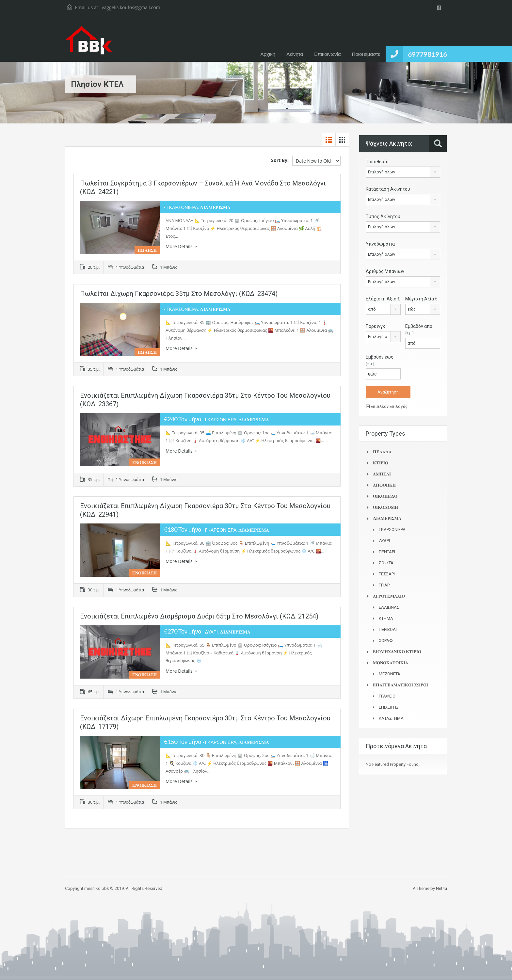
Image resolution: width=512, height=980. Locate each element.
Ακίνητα (295, 54)
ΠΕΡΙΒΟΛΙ (388, 629)
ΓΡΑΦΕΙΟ (387, 696)
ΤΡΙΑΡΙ (385, 585)
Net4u (441, 888)
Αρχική (268, 54)
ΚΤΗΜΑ (386, 618)
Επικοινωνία (327, 54)
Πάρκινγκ (376, 326)
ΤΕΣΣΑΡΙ (387, 574)
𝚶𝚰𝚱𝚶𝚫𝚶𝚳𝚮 (385, 507)
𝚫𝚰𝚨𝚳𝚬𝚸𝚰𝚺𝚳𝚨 (387, 518)
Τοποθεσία (377, 162)
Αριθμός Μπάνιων (385, 271)
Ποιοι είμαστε (366, 54)
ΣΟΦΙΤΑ (386, 563)
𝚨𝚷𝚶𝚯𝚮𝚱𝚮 (384, 485)
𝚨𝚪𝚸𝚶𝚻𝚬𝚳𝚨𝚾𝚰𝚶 (389, 596)
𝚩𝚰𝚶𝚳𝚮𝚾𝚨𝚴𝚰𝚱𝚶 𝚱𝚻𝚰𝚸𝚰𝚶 (397, 652)
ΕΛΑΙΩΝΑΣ (389, 607)
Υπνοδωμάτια (380, 244)
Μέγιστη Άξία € (421, 299)
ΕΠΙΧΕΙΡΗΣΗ (390, 707)
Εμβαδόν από (419, 329)
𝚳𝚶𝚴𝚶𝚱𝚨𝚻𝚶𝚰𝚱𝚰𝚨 (391, 663)
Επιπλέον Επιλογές (387, 406)
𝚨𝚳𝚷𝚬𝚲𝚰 (382, 474)
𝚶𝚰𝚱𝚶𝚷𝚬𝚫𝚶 (385, 496)
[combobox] (403, 172)
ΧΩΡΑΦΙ (386, 641)
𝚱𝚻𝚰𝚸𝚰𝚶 (381, 463)
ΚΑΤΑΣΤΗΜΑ (391, 718)
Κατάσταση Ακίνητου (388, 189)
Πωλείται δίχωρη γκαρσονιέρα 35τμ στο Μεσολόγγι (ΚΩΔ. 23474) (179, 294)
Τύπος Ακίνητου (383, 217)
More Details (181, 246)
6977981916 (427, 54)
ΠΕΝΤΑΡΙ (387, 552)
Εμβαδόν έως (380, 360)
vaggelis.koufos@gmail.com (131, 7)
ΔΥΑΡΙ (384, 541)
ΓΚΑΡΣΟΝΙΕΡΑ (392, 530)
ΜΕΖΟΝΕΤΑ (390, 674)
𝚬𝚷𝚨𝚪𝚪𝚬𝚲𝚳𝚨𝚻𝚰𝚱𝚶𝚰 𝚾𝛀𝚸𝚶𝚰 (400, 685)
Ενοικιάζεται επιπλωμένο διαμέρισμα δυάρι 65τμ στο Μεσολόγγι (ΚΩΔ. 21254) (199, 616)
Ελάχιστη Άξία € (383, 299)
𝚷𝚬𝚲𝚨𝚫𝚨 (382, 452)
